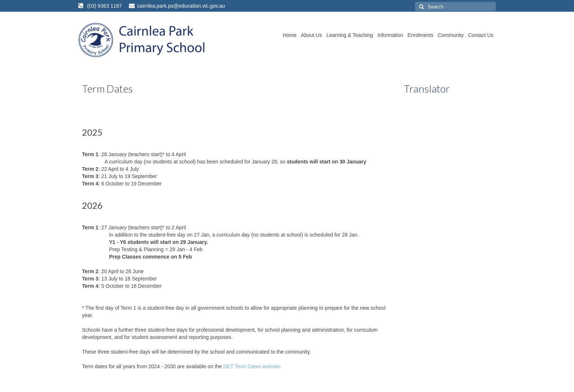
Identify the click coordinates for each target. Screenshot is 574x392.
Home (290, 35)
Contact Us (481, 35)
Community (451, 35)
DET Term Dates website (251, 366)
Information (390, 35)
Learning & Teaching (350, 35)
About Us (312, 35)
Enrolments (420, 35)
